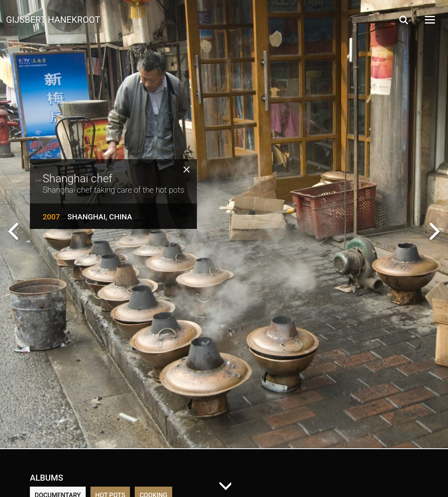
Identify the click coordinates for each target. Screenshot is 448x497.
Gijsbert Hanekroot (53, 19)
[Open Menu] (429, 20)
